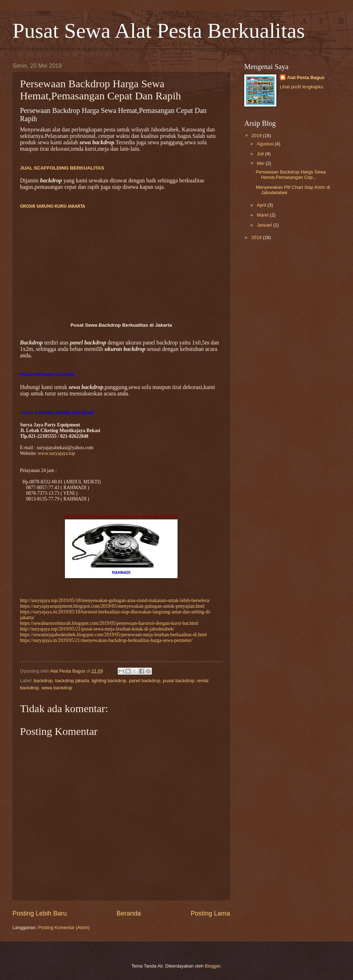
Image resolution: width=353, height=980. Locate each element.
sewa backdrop (57, 688)
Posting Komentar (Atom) (64, 927)
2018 (257, 237)
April (262, 205)
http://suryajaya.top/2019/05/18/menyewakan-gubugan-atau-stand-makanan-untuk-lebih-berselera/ (115, 600)
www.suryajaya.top (56, 453)
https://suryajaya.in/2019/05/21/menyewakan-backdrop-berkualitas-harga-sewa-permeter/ (106, 640)
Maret (263, 215)
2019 (257, 136)
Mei (261, 163)
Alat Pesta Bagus (306, 77)
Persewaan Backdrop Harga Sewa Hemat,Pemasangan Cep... (291, 175)
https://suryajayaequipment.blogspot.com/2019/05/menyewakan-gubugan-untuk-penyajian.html (112, 606)
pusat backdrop (179, 681)
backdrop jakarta (72, 681)
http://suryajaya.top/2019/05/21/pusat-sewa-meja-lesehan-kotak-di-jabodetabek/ (97, 629)
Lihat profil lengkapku (302, 87)
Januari (265, 225)
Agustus (266, 144)
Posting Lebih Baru (40, 913)
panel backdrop (145, 681)
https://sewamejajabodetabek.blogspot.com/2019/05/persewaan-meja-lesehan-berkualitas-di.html (113, 635)
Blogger (213, 966)
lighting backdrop (109, 681)
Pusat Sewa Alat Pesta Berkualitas (159, 31)
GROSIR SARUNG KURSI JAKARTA (53, 206)
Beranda (129, 913)
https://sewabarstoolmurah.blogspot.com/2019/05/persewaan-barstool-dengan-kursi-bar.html (109, 623)
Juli (261, 154)
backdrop (43, 681)
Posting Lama (210, 913)
